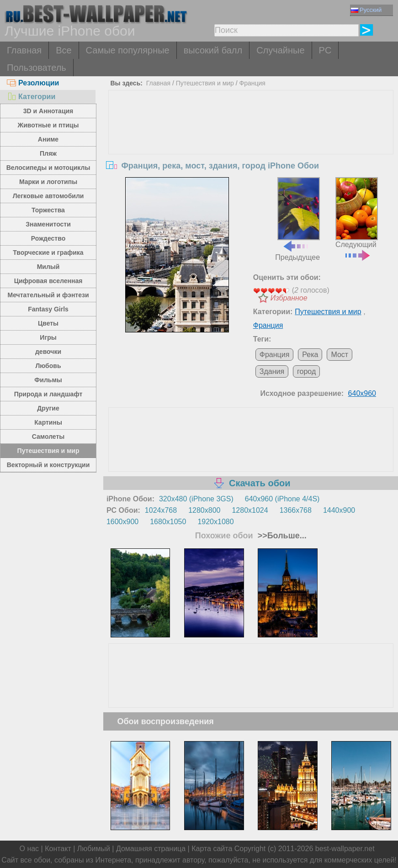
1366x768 (296, 510)
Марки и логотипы (48, 182)
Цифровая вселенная (48, 281)
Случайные (280, 50)
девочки (48, 352)
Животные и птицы (48, 125)
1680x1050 (168, 522)
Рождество (48, 238)
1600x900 (122, 522)
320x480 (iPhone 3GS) (196, 499)
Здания (272, 371)
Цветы (48, 323)
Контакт (58, 849)
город (306, 371)
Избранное (289, 298)
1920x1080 (215, 522)
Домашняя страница (151, 849)
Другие (48, 408)
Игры (48, 337)
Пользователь (37, 68)
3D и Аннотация (48, 111)
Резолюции (33, 83)
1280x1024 (250, 510)
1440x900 (339, 510)
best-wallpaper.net (345, 849)
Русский (366, 10)
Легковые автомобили (48, 196)
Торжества (48, 210)
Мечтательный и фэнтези (48, 295)
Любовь (48, 366)
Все (64, 50)
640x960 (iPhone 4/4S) (282, 499)
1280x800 (204, 510)
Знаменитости (48, 224)
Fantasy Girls (48, 309)
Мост (340, 355)
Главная (24, 50)
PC (325, 50)
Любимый (94, 849)
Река (310, 355)
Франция (252, 83)
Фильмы (48, 380)
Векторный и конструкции (48, 465)
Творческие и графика (48, 253)
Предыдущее (297, 219)
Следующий (357, 218)
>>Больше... (281, 536)
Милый (48, 267)
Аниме (48, 139)
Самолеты (48, 437)
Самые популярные (128, 50)
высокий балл (213, 50)
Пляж (48, 153)
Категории (31, 97)
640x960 (362, 393)
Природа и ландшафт (48, 394)
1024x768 (161, 510)
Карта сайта (212, 849)
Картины (48, 422)
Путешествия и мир (48, 451)
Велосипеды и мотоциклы (48, 168)
